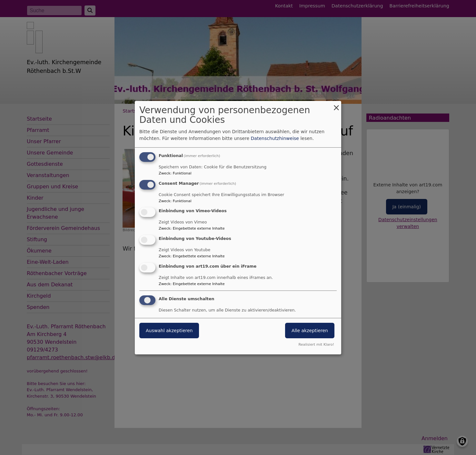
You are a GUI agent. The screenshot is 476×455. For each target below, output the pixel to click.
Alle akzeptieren (310, 331)
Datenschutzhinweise (275, 138)
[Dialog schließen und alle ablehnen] (336, 105)
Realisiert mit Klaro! (316, 345)
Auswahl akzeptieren (169, 331)
